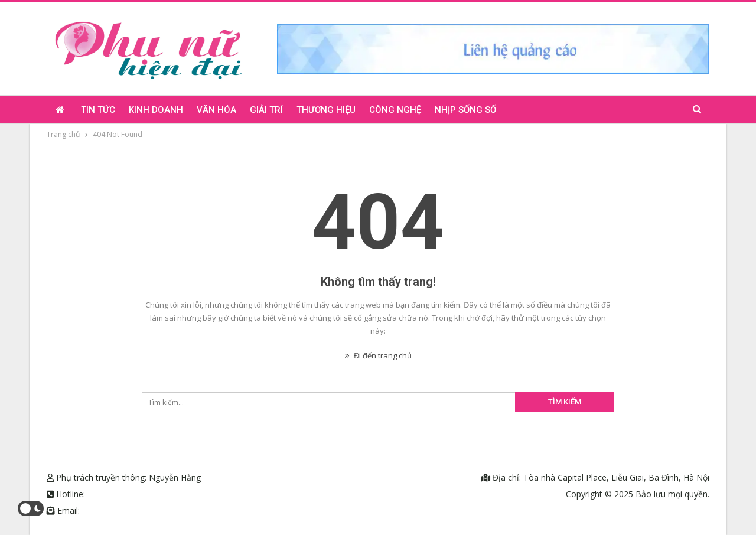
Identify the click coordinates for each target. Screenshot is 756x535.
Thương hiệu (326, 110)
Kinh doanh (156, 110)
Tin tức (98, 110)
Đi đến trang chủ (378, 355)
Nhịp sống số (465, 110)
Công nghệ (395, 110)
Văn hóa (216, 110)
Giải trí (266, 110)
